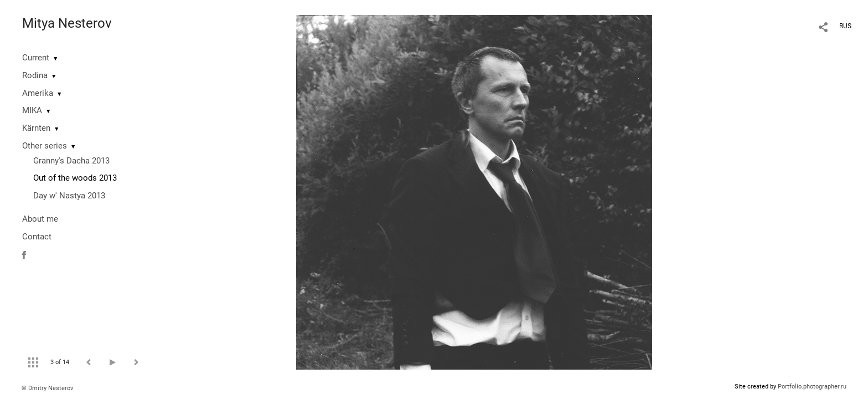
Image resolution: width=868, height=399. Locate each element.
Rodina (35, 75)
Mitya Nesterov (67, 23)
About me (40, 219)
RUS (845, 26)
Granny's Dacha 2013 (71, 161)
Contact (37, 237)
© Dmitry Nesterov (47, 388)
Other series (45, 146)
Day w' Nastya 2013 (69, 196)
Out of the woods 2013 (75, 178)
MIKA (32, 110)
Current (36, 58)
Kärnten (36, 128)
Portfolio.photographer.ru (812, 387)
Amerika (38, 93)
